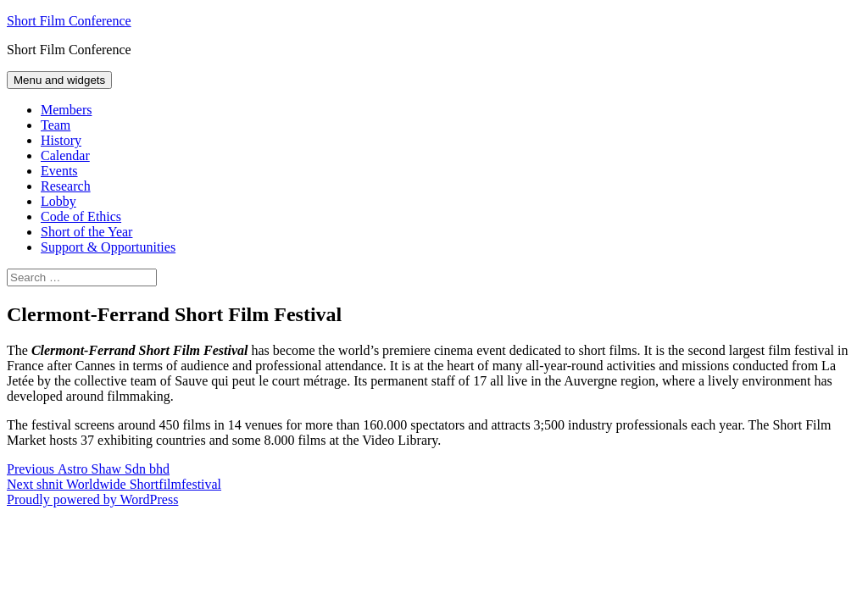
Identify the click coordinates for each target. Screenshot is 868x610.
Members (66, 110)
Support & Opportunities (108, 247)
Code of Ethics (81, 216)
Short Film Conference (69, 21)
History (61, 140)
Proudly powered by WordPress (92, 499)
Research (66, 186)
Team (56, 125)
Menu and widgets (59, 80)
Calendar (65, 155)
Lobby (58, 201)
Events (59, 171)
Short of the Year (86, 232)
